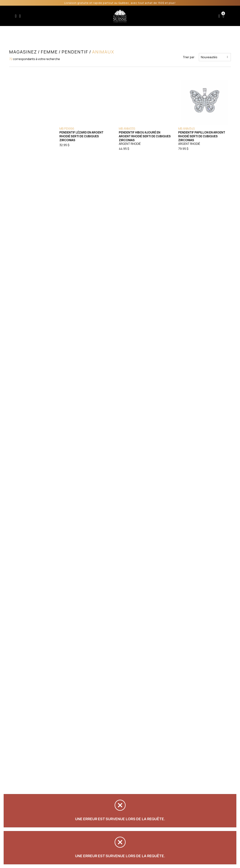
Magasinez (23, 52)
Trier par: (189, 57)
